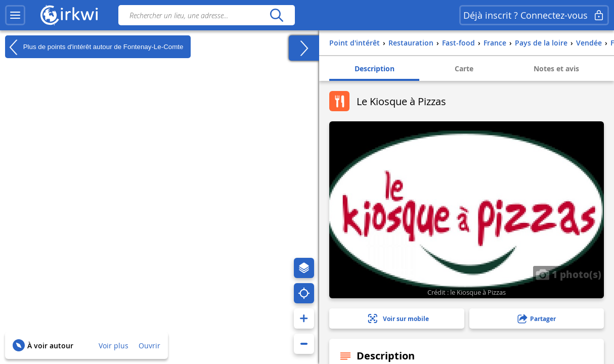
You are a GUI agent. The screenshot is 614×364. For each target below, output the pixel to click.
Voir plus (114, 346)
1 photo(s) (568, 274)
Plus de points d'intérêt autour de (94, 47)
